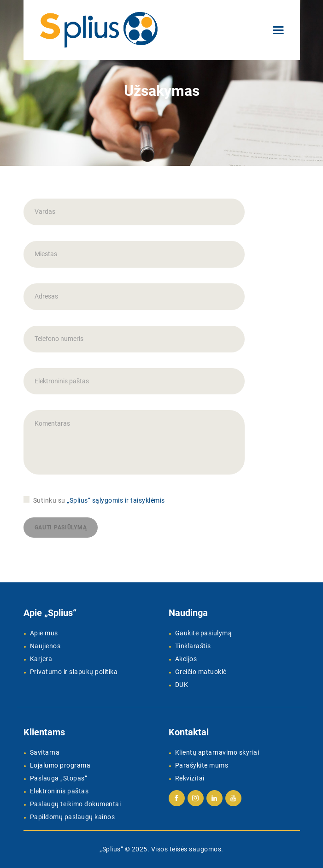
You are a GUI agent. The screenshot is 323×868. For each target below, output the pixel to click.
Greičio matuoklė (201, 672)
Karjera (41, 659)
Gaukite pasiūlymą (204, 633)
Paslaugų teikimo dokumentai (76, 804)
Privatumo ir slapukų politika (74, 672)
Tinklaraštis (193, 646)
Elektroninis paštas (59, 791)
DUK (182, 685)
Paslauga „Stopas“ (59, 778)
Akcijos (186, 659)
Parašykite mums (202, 765)
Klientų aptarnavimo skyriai (217, 752)
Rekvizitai (190, 778)
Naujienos (45, 646)
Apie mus (44, 633)
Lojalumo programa (60, 765)
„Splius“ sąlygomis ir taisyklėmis (116, 500)
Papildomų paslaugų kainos (73, 817)
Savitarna (45, 752)
